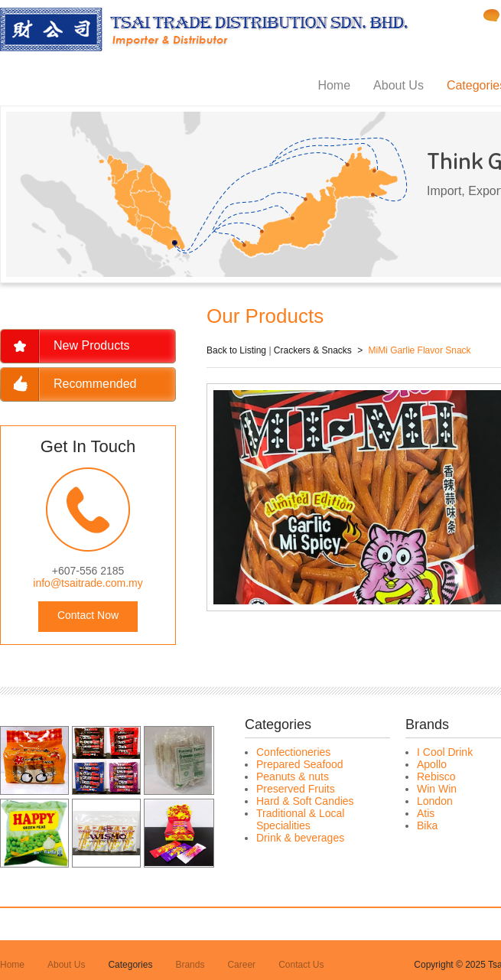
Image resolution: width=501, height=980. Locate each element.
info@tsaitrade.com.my (88, 583)
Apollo (432, 764)
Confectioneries (293, 752)
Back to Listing (236, 350)
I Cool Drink (445, 752)
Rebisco (436, 777)
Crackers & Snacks (313, 350)
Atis (426, 813)
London (435, 801)
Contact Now (88, 615)
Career (241, 965)
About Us (399, 85)
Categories (130, 965)
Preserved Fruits (296, 789)
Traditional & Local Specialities (300, 819)
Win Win (437, 789)
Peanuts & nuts (293, 777)
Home (334, 85)
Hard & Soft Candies (305, 801)
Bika (427, 825)
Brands (190, 965)
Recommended (95, 384)
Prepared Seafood (300, 764)
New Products (92, 345)
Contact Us (301, 965)
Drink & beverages (300, 838)
